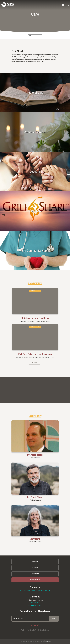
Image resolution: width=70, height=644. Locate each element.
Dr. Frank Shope (35, 497)
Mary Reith (35, 539)
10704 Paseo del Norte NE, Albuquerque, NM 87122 (35, 591)
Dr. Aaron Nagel (35, 455)
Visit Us (35, 562)
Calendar (35, 363)
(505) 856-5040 (35, 603)
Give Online (35, 580)
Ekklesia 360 (47, 641)
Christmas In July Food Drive (35, 318)
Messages (35, 574)
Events (35, 568)
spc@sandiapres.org (35, 605)
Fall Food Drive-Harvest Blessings (35, 354)
